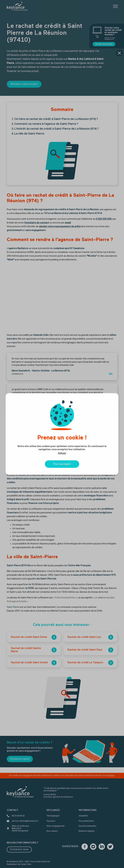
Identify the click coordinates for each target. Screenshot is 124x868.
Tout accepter (62, 464)
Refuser (62, 453)
